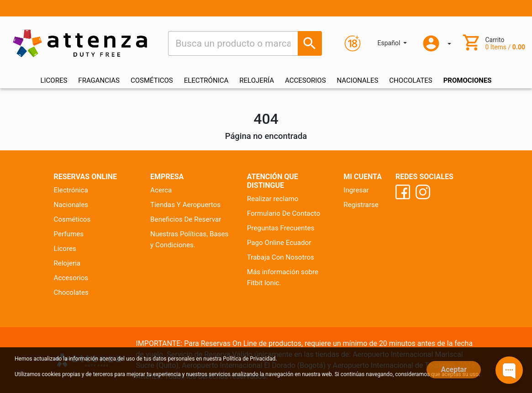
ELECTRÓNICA (206, 80)
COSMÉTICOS (152, 80)
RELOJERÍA (257, 80)
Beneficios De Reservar (186, 219)
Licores (65, 249)
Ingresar (356, 190)
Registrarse (361, 205)
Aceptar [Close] (454, 369)
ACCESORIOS (306, 80)
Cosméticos (72, 219)
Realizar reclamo (273, 199)
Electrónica (71, 190)
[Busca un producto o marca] (310, 43)
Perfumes (69, 234)
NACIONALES (358, 80)
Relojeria (67, 263)
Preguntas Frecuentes (281, 228)
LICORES (54, 80)
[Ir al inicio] (80, 43)
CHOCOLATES (411, 80)
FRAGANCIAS (99, 80)
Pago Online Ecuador (279, 243)
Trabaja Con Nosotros (281, 257)
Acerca (161, 190)
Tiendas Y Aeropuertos (185, 205)
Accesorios (71, 278)
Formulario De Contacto (284, 213)
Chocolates (71, 292)
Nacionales (71, 205)
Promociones (468, 80)
